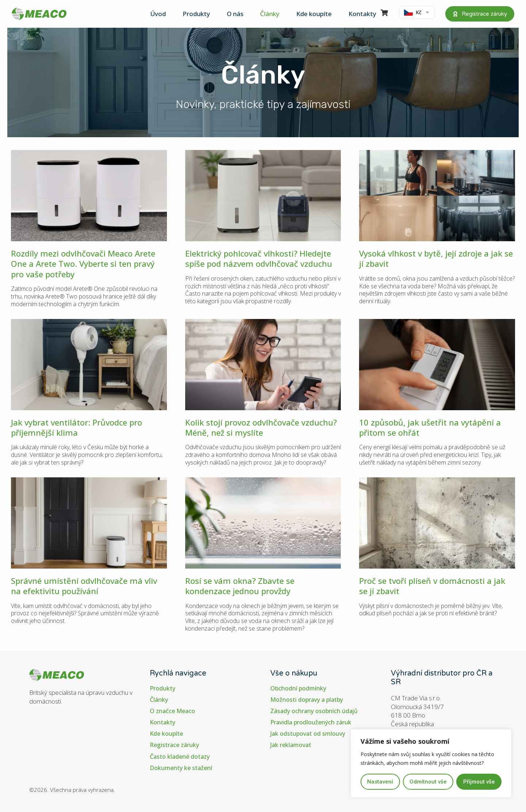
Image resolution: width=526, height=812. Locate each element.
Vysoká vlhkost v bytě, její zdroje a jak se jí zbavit (436, 258)
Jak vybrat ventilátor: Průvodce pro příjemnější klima (77, 427)
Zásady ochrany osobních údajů (314, 711)
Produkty (196, 14)
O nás (235, 14)
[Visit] (384, 14)
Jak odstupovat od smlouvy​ (308, 734)
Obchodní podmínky (298, 688)
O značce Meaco (172, 711)
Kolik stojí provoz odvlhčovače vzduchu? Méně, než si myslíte (261, 427)
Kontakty (362, 14)
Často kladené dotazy (180, 757)
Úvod (158, 14)
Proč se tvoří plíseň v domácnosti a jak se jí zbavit (432, 586)
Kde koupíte (314, 14)
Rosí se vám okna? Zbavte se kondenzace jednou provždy (240, 586)
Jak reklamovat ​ (291, 745)
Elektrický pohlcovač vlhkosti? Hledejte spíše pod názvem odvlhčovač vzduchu (259, 258)
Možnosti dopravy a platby (307, 700)
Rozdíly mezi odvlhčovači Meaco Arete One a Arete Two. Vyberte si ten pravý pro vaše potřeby (83, 264)
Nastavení (380, 782)
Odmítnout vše (428, 782)
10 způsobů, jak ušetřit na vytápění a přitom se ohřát (430, 427)
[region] (431, 763)
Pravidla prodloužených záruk (311, 722)
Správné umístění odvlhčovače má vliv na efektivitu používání (84, 586)
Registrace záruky (174, 745)
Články (270, 14)
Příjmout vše (479, 782)
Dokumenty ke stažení (181, 768)
